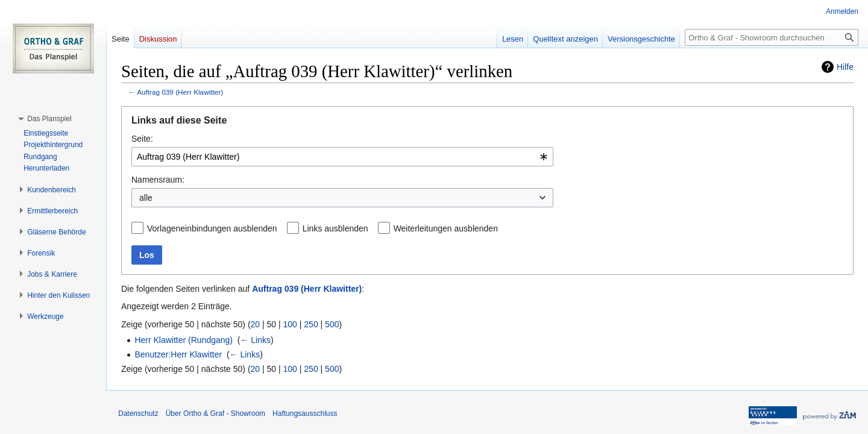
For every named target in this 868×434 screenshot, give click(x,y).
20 (256, 324)
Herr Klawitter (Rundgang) (184, 340)
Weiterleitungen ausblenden (446, 228)
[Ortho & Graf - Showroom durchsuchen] (772, 37)
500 (332, 324)
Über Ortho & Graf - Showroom (215, 414)
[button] (49, 119)
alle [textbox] (146, 198)
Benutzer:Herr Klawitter (178, 354)
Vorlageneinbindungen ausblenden (212, 228)
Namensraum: (158, 180)
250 (311, 324)
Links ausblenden (335, 228)
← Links (255, 340)
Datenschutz (138, 414)
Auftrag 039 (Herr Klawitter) (180, 92)
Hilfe (845, 67)
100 (290, 324)
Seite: (142, 139)
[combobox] (342, 157)
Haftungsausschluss (305, 414)
